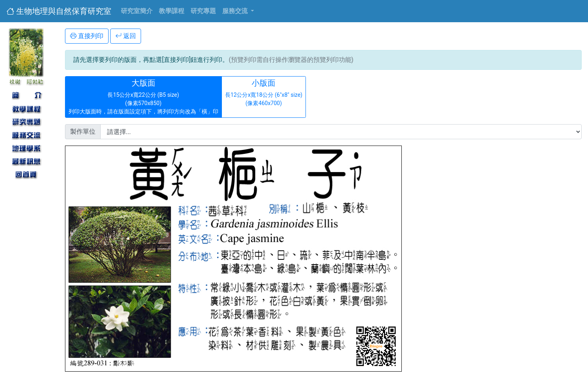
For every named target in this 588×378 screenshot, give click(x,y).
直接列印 (87, 36)
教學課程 (172, 11)
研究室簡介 (137, 11)
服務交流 (236, 11)
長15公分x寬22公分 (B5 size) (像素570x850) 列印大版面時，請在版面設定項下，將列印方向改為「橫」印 (143, 96)
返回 (126, 36)
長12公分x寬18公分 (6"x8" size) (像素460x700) (264, 96)
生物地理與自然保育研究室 (59, 11)
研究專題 (203, 11)
